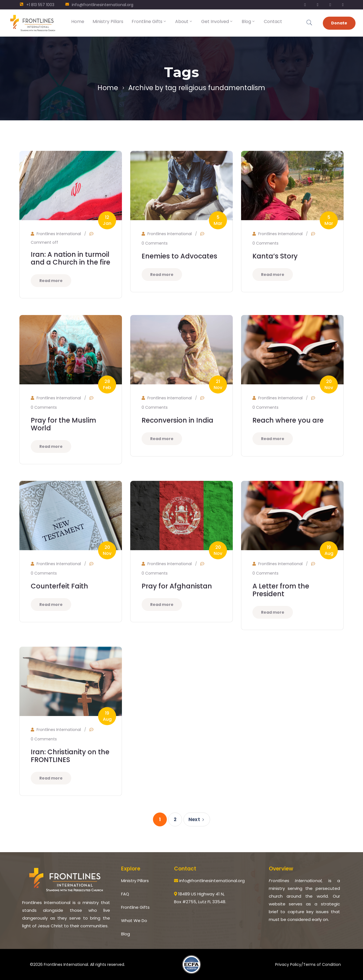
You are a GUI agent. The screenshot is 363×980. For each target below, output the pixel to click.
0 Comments (155, 243)
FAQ (125, 894)
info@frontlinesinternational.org (103, 5)
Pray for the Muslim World (63, 424)
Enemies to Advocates (179, 256)
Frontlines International (59, 234)
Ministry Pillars (108, 21)
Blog (249, 21)
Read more (51, 281)
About (184, 21)
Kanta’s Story (275, 256)
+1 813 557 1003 (40, 5)
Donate (339, 23)
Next (197, 819)
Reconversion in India (177, 420)
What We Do (134, 921)
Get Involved (217, 21)
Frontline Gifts (149, 21)
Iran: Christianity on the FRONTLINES (70, 756)
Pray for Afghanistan (177, 586)
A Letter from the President (281, 590)
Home (78, 21)
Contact (273, 21)
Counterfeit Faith (59, 586)
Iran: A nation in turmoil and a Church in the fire (71, 258)
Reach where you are (288, 420)
